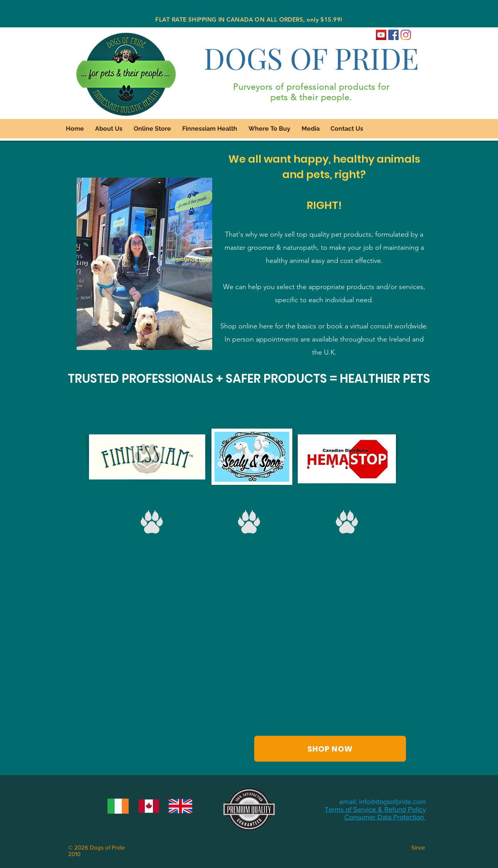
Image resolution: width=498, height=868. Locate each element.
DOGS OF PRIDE (311, 58)
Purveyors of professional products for (311, 87)
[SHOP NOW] (330, 749)
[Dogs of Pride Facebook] (393, 35)
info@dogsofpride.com (392, 802)
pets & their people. (311, 97)
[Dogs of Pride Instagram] (406, 35)
